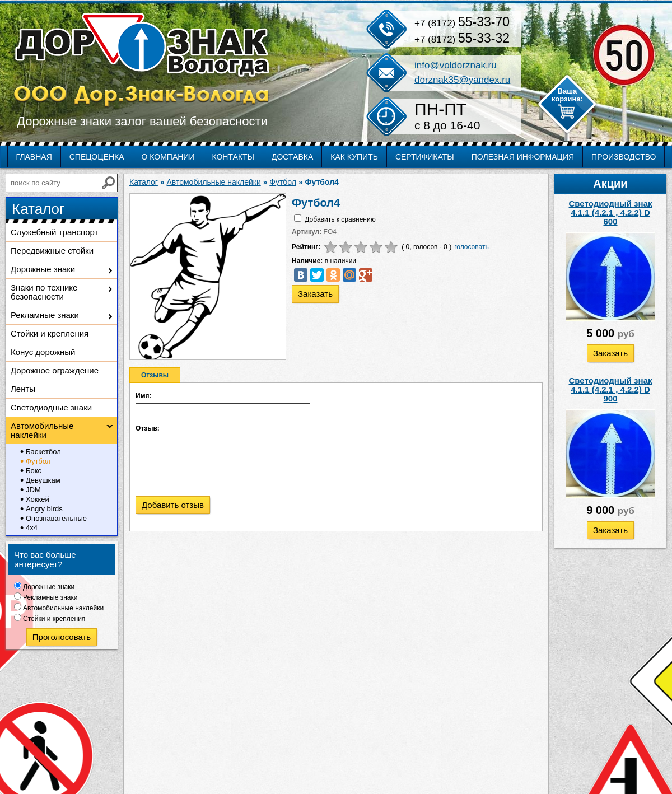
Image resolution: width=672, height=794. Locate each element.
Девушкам (43, 480)
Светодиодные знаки (51, 407)
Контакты (233, 157)
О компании (168, 157)
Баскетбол (43, 452)
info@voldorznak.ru (456, 65)
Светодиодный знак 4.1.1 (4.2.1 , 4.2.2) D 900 (611, 389)
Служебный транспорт (54, 232)
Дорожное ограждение (55, 370)
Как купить (354, 157)
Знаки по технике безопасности (44, 292)
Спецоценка (97, 157)
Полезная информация (523, 157)
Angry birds (44, 509)
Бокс (34, 471)
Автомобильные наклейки (42, 430)
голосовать (472, 247)
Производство (624, 157)
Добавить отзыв (173, 505)
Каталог (144, 182)
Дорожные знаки (43, 269)
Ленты (23, 389)
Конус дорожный (43, 352)
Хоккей (38, 499)
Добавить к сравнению (340, 219)
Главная (34, 157)
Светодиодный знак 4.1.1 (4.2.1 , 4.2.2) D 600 (611, 212)
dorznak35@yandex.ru (462, 80)
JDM (33, 490)
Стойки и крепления (50, 333)
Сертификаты (425, 157)
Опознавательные (56, 518)
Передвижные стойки (52, 251)
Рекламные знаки (45, 315)
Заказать (610, 353)
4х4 (32, 528)
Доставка (292, 157)
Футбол (38, 461)
